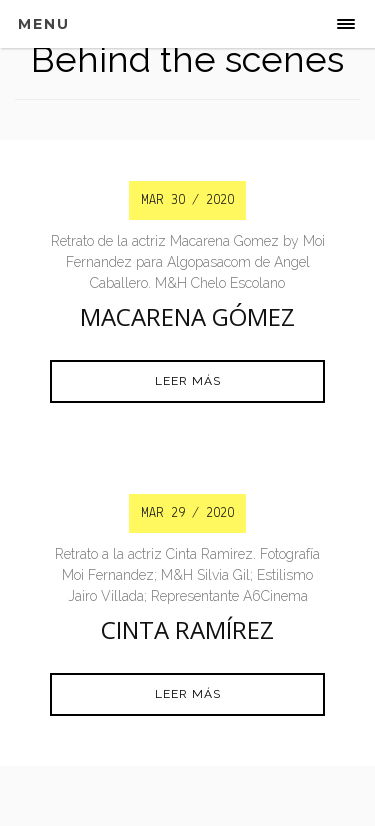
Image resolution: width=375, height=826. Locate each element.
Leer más (188, 381)
